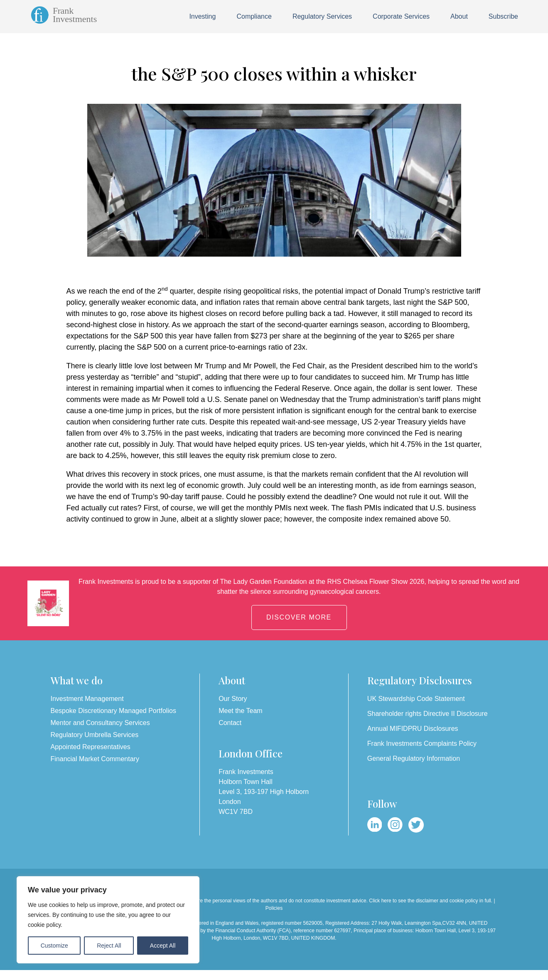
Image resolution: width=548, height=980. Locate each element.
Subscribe (503, 16)
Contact (230, 723)
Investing (202, 16)
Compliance (254, 16)
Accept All (163, 946)
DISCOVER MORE (299, 617)
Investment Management (87, 699)
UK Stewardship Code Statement (416, 699)
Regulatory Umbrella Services (95, 735)
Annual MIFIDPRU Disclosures (413, 729)
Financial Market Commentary (95, 759)
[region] (108, 920)
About (459, 16)
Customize (54, 946)
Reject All (109, 946)
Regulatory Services (322, 16)
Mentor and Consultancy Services (100, 723)
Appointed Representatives (91, 747)
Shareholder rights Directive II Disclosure (428, 714)
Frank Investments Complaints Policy (422, 744)
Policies (274, 908)
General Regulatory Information (414, 758)
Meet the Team (241, 711)
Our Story (233, 699)
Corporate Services (401, 16)
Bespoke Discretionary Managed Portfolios (113, 711)
